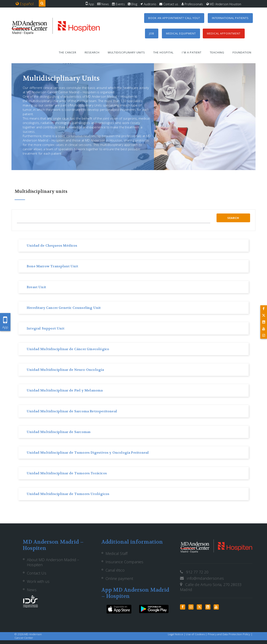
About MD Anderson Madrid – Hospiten (53, 562)
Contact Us (37, 573)
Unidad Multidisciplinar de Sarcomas (59, 432)
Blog (133, 4)
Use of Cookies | (197, 634)
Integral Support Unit (46, 328)
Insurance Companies (124, 562)
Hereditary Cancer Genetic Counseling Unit (64, 308)
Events (118, 4)
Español (25, 4)
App (90, 4)
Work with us (38, 581)
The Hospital (163, 52)
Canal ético (115, 570)
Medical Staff (116, 553)
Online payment (119, 578)
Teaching (217, 52)
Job (152, 33)
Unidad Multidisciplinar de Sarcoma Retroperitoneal (72, 411)
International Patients (230, 18)
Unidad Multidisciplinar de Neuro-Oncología (65, 370)
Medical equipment (181, 33)
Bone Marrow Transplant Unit (52, 266)
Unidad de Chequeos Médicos (52, 246)
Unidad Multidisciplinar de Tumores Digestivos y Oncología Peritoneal (88, 453)
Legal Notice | (177, 634)
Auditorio (148, 4)
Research (92, 52)
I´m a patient (192, 52)
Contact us (169, 4)
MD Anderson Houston (224, 4)
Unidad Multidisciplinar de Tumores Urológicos (68, 494)
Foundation (242, 52)
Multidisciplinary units (126, 52)
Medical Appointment (224, 33)
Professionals (192, 4)
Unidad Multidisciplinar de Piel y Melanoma (65, 390)
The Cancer (68, 52)
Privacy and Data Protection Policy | (230, 634)
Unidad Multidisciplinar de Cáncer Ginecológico (68, 349)
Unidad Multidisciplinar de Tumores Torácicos (67, 473)
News (103, 4)
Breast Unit (36, 287)
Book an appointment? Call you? (174, 18)
